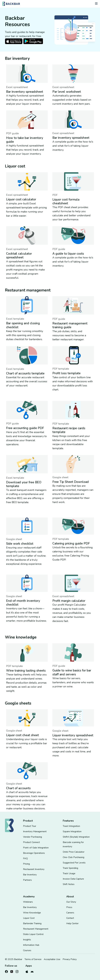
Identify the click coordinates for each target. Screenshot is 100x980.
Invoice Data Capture (73, 879)
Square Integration (72, 831)
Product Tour (30, 826)
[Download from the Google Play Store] (32, 971)
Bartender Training (32, 923)
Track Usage (69, 873)
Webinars (28, 902)
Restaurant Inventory (34, 869)
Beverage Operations (34, 853)
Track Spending (70, 868)
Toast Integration (71, 826)
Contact (70, 918)
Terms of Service (33, 959)
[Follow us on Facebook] (6, 971)
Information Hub (31, 945)
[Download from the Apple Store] (27, 971)
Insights (27, 940)
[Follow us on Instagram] (17, 971)
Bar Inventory (30, 875)
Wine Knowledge (32, 913)
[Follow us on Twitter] (12, 971)
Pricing (26, 864)
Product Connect (31, 842)
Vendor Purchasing (32, 837)
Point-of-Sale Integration (36, 848)
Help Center (72, 923)
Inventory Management (35, 831)
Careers (70, 913)
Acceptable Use (52, 959)
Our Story (71, 902)
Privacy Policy (70, 959)
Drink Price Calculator (74, 852)
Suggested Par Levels (74, 863)
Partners (27, 880)
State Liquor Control (33, 934)
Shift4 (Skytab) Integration (76, 837)
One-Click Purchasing (74, 857)
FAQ (25, 858)
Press (69, 907)
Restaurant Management (36, 929)
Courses (27, 950)
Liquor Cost (29, 918)
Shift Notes (69, 884)
